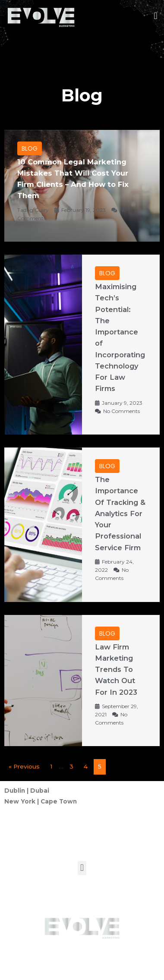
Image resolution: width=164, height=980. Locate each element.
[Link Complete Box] (82, 186)
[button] (156, 16)
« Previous (24, 766)
